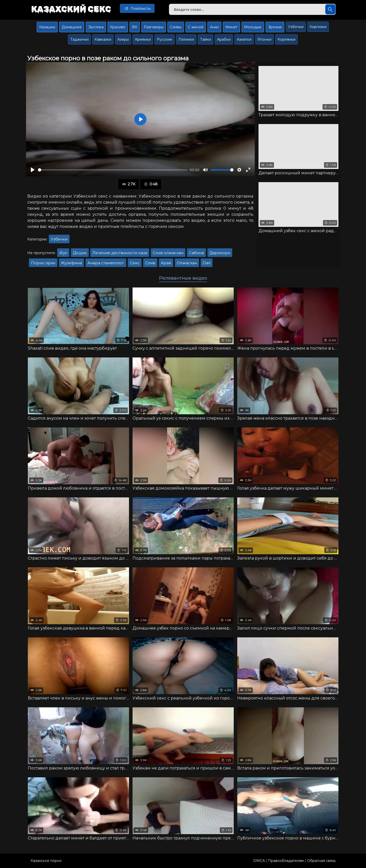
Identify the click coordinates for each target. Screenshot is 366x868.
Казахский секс (71, 9)
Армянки (143, 39)
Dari (207, 263)
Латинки (186, 39)
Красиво (118, 27)
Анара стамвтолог (106, 263)
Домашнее (72, 27)
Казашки (47, 27)
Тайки (206, 39)
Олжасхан (187, 263)
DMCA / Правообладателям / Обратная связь (294, 861)
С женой (196, 27)
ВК (135, 27)
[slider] (113, 170)
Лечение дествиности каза (120, 253)
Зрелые (275, 27)
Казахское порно (46, 861)
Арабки (224, 39)
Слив (150, 263)
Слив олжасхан (168, 253)
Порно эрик (43, 263)
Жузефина (71, 263)
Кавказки (103, 39)
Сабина (196, 253)
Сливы (176, 27)
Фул (63, 253)
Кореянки (286, 39)
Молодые (253, 27)
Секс (135, 263)
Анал (214, 27)
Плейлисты (137, 8)
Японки (264, 39)
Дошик (80, 253)
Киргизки (318, 27)
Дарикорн (220, 253)
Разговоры (154, 27)
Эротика (96, 27)
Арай (166, 263)
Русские (165, 39)
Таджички (79, 39)
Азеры (123, 39)
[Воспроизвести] (33, 170)
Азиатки (244, 39)
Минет (231, 27)
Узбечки (296, 27)
